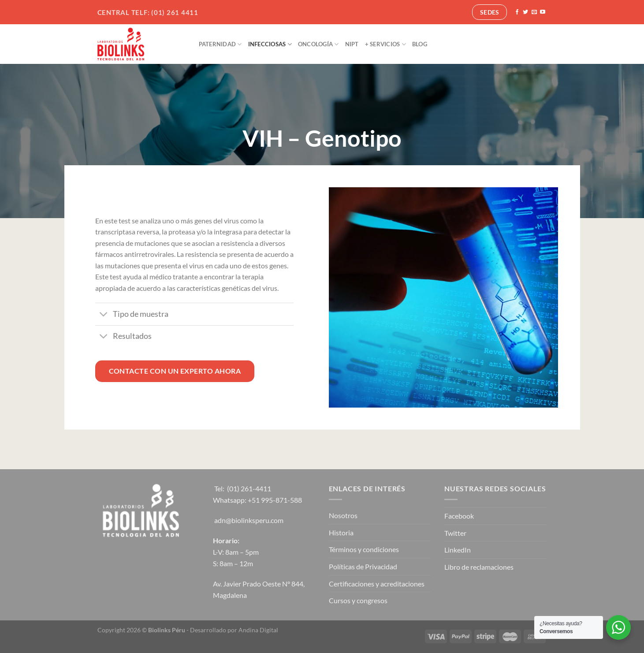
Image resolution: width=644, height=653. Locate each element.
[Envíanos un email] (534, 12)
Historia (341, 532)
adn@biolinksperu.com (249, 520)
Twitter (455, 533)
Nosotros (343, 515)
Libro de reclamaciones (479, 567)
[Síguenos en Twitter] (525, 12)
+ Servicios (385, 44)
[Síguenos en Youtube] (543, 12)
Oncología (318, 44)
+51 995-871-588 (275, 500)
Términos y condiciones (364, 549)
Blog (420, 44)
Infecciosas (270, 44)
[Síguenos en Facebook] (517, 12)
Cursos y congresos (358, 600)
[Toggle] (104, 315)
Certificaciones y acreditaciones (377, 584)
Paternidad (220, 44)
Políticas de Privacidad (363, 566)
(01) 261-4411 (249, 488)
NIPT (352, 44)
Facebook (459, 516)
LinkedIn (458, 550)
